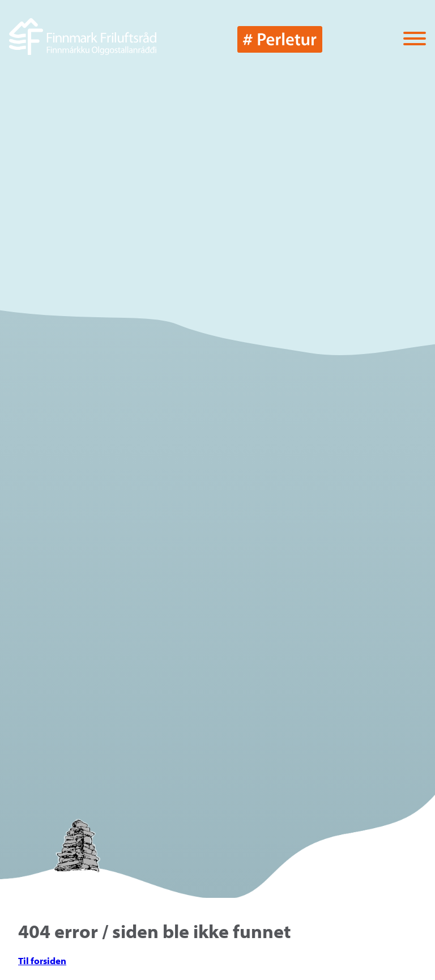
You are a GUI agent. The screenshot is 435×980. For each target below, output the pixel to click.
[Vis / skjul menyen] (415, 39)
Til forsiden (42, 960)
